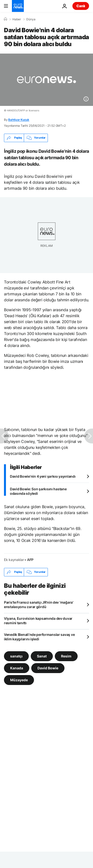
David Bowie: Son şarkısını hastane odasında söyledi (38, 491)
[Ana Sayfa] (5, 19)
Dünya (31, 19)
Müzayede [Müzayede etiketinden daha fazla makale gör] (19, 680)
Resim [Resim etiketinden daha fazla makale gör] (66, 656)
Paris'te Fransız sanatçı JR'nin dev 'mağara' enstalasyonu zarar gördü (39, 604)
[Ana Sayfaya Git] (18, 6)
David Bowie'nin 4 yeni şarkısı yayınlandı (43, 476)
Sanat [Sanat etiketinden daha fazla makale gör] (42, 656)
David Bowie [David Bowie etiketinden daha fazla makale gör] (48, 668)
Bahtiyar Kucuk (19, 120)
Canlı (81, 6)
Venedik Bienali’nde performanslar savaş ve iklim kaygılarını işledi (39, 637)
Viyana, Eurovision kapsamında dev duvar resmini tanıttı (38, 621)
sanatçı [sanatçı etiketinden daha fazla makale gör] (16, 656)
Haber (17, 19)
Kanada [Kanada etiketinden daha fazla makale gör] (17, 668)
